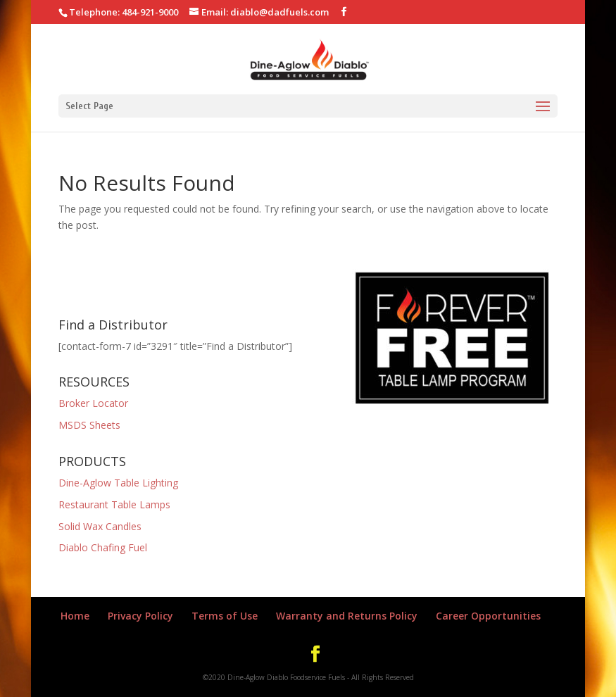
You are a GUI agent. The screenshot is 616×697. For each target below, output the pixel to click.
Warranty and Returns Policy (347, 616)
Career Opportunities (488, 616)
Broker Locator (93, 403)
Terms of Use (225, 616)
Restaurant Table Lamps (114, 504)
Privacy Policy (140, 616)
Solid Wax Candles (100, 526)
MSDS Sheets (89, 425)
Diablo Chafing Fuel (103, 547)
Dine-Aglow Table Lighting (118, 483)
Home (75, 616)
